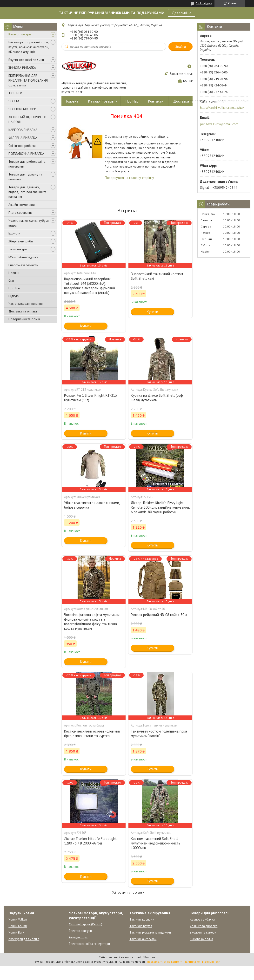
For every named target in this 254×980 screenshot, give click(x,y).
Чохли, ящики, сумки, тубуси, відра (29, 223)
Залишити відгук (181, 74)
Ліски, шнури (18, 249)
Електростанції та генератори (89, 944)
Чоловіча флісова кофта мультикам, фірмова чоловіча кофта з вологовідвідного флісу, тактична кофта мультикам (92, 622)
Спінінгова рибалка (22, 146)
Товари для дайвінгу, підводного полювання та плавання (27, 192)
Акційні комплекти (22, 205)
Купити (86, 326)
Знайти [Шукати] (180, 47)
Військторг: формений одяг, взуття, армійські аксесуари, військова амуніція (29, 47)
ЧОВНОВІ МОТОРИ (22, 109)
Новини (14, 273)
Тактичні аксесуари (143, 939)
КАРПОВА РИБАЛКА (23, 130)
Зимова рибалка (201, 939)
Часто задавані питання (26, 304)
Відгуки (14, 296)
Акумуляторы (78, 937)
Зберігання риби (21, 241)
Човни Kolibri (18, 926)
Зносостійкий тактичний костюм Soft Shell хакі (157, 276)
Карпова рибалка (202, 919)
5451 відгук (204, 3)
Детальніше (182, 13)
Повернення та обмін (24, 319)
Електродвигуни (80, 931)
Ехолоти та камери (203, 932)
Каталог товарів (20, 34)
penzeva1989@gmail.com (219, 124)
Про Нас (15, 288)
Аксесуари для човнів (24, 939)
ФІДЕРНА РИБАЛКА (23, 138)
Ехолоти (14, 233)
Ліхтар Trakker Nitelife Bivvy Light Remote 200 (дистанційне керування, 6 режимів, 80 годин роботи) (160, 507)
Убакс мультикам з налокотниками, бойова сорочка (92, 505)
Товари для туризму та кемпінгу (25, 177)
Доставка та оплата (23, 311)
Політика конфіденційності (202, 962)
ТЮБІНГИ (15, 93)
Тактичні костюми (142, 919)
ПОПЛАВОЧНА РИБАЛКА (26, 154)
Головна (72, 101)
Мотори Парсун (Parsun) (86, 924)
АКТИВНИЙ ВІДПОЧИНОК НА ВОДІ (28, 119)
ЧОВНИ (14, 101)
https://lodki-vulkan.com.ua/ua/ (222, 108)
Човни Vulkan (18, 919)
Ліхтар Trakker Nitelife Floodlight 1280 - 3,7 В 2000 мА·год (90, 841)
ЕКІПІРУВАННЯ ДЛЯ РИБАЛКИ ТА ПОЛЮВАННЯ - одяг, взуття (29, 80)
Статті (12, 280)
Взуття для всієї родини (26, 60)
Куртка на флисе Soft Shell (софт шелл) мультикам (158, 398)
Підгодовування (20, 213)
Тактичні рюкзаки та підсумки (150, 932)
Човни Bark (16, 932)
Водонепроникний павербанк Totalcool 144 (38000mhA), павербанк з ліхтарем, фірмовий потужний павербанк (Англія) (90, 286)
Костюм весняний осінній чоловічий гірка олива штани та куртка (92, 733)
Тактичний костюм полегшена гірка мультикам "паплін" (159, 733)
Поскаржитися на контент (164, 962)
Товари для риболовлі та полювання (27, 164)
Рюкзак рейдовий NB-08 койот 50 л (159, 615)
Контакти (156, 101)
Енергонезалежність (23, 265)
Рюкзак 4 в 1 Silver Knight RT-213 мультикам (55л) (90, 398)
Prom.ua (150, 957)
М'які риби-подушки (23, 257)
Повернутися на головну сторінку (129, 178)
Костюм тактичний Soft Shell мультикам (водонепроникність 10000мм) (156, 843)
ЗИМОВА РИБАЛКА (22, 68)
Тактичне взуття (141, 926)
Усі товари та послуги (127, 892)
